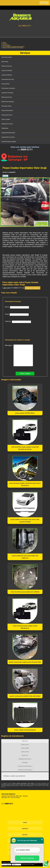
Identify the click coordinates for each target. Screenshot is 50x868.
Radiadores (5, 128)
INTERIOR (25, 763)
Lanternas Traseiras (8, 93)
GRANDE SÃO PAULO (25, 759)
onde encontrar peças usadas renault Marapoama (25, 627)
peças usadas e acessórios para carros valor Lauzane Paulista (25, 521)
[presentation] (18, 330)
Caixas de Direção (7, 71)
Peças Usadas (6, 119)
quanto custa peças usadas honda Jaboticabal (25, 696)
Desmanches (6, 84)
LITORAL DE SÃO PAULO (25, 766)
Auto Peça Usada (7, 57)
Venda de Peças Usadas (9, 142)
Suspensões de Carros (8, 137)
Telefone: (18, 322)
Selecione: (25, 741)
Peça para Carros (7, 106)
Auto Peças (5, 62)
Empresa (25, 829)
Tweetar (5, 176)
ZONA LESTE (25, 745)
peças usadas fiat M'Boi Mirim (25, 413)
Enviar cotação (25, 374)
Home (25, 823)
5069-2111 (27, 26)
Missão (25, 835)
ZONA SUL (25, 755)
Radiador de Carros (7, 124)
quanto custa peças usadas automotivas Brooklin (25, 662)
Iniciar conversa (27, 858)
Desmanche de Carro (8, 79)
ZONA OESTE (25, 752)
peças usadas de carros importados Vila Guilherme (25, 557)
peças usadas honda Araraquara (25, 730)
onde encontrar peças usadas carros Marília (25, 592)
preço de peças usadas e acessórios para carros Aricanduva (25, 484)
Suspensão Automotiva (8, 133)
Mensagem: (19, 355)
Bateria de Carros (7, 66)
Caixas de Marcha (7, 75)
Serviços (25, 53)
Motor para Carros (7, 97)
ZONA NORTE (25, 748)
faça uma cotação (33, 288)
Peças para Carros (7, 115)
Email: (17, 315)
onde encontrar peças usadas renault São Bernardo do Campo (25, 448)
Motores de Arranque (8, 102)
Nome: (17, 307)
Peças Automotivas (7, 111)
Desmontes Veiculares (8, 88)
